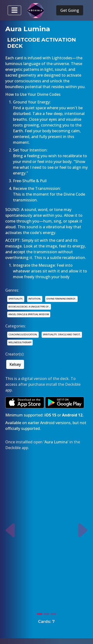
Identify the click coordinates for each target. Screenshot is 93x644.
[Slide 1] (40, 613)
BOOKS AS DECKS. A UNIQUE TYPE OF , (29, 307)
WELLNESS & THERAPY (20, 342)
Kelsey (15, 364)
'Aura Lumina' (56, 442)
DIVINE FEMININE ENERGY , (61, 299)
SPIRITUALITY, (16, 299)
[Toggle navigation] (14, 10)
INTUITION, (35, 299)
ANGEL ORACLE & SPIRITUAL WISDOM (29, 314)
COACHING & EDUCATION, (23, 334)
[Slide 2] (46, 613)
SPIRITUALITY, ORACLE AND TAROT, (62, 334)
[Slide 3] (53, 613)
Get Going (70, 10)
